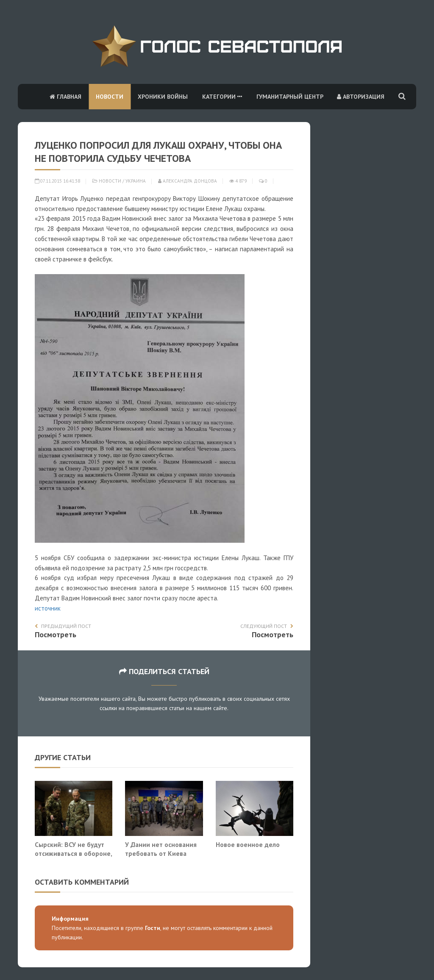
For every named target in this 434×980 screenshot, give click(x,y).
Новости (110, 97)
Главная (65, 97)
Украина (136, 181)
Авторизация (361, 97)
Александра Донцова (188, 181)
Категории (222, 97)
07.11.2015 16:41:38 (57, 181)
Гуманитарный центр (290, 97)
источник (48, 608)
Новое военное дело (248, 844)
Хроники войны (163, 97)
